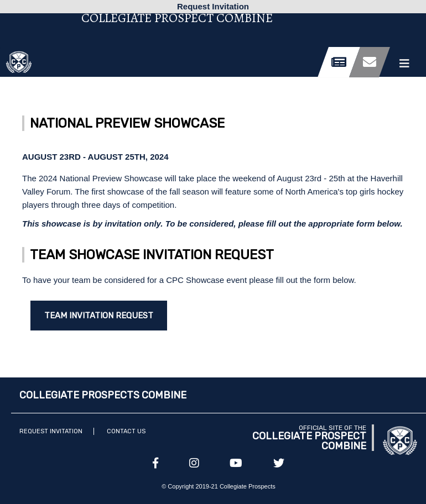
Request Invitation (51, 431)
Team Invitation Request (99, 316)
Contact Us (126, 431)
